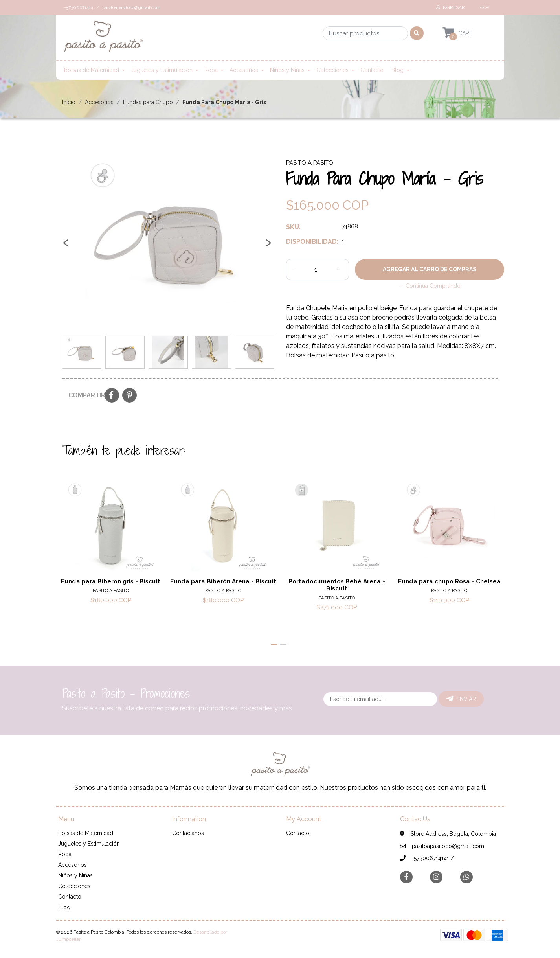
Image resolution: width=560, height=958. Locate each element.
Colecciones (332, 70)
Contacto (372, 70)
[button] (484, 7)
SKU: (293, 227)
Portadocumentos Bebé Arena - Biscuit (336, 585)
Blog (398, 70)
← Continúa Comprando (430, 286)
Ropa (211, 70)
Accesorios (244, 70)
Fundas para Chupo (148, 102)
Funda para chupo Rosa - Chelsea (449, 581)
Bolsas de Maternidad (92, 70)
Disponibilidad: (311, 242)
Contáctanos (188, 833)
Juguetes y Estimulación (162, 70)
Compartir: (84, 395)
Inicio (69, 102)
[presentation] (66, 245)
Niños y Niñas (287, 70)
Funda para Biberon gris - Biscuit (111, 581)
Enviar (461, 699)
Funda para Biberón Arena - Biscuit (224, 581)
